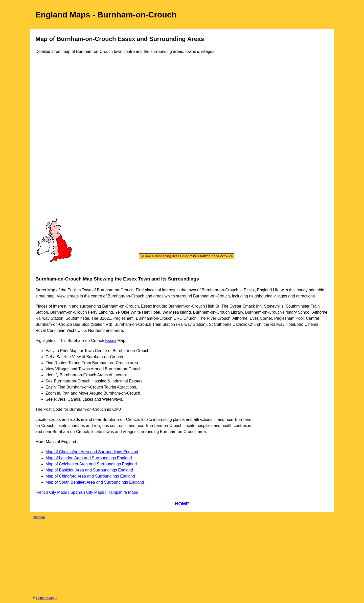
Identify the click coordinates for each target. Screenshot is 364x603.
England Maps (47, 598)
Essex (111, 341)
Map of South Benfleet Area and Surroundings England (95, 482)
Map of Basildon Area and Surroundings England (89, 470)
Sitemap (39, 517)
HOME (182, 504)
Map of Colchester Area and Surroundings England (91, 464)
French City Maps (51, 492)
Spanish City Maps (87, 492)
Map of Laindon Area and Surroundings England (89, 458)
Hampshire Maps (123, 492)
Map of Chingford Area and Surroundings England (90, 476)
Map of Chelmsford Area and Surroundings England (92, 452)
